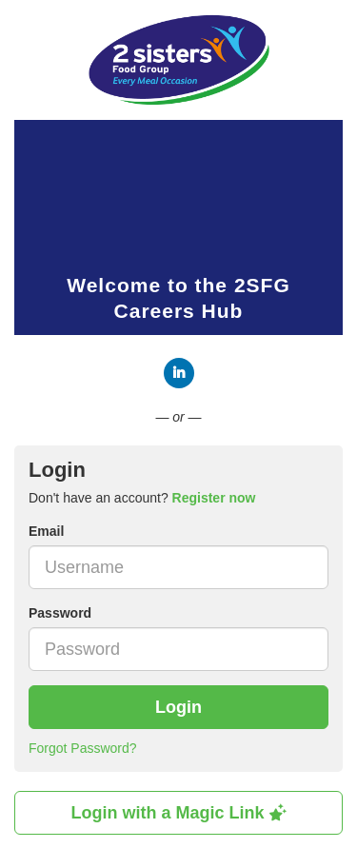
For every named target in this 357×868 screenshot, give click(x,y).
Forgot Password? (83, 748)
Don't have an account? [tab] (142, 498)
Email (46, 531)
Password (60, 613)
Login (178, 707)
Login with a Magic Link (178, 813)
